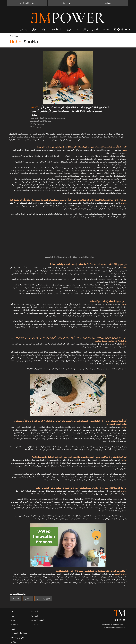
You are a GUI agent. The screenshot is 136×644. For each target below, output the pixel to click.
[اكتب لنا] (39, 611)
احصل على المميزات (19, 633)
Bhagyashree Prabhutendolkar (114, 627)
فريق (13, 629)
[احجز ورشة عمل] (43, 599)
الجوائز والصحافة (18, 638)
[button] (27, 3)
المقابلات (14, 625)
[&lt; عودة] (19, 36)
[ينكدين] (28, 599)
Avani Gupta (117, 624)
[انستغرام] (15, 599)
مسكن (13, 612)
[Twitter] (130, 29)
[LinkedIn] (119, 29)
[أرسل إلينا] (68, 3)
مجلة (13, 620)
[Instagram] (122, 29)
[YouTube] (126, 29)
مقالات (14, 642)
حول (13, 616)
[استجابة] (39, 625)
